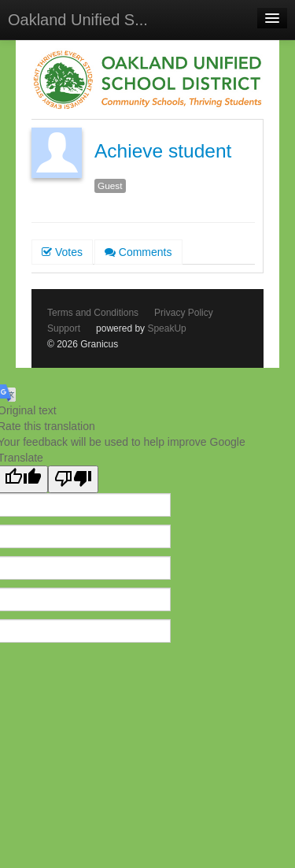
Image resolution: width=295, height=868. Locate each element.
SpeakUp (166, 328)
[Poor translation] (73, 479)
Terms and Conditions (93, 313)
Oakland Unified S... (78, 20)
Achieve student (163, 151)
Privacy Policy (184, 313)
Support (64, 328)
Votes (62, 252)
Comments (138, 252)
